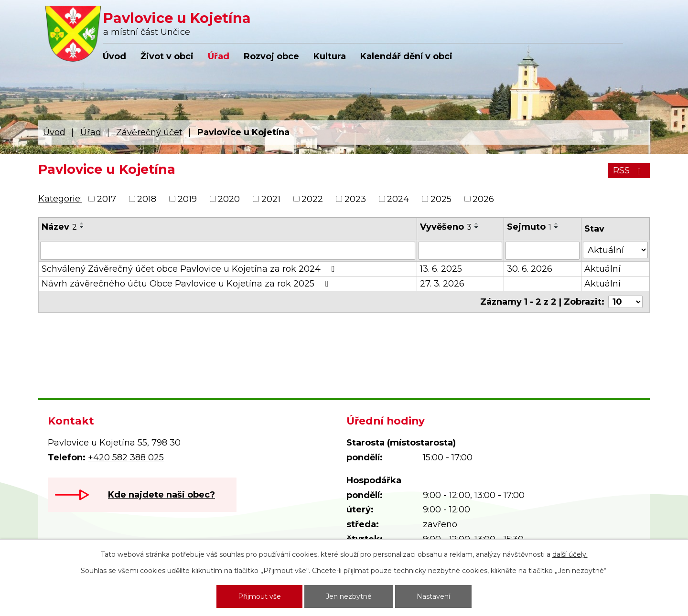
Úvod (114, 56)
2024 (398, 199)
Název (59, 227)
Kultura (330, 56)
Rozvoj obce (271, 56)
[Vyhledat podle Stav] (615, 250)
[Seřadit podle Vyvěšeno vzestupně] (477, 223)
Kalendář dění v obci (406, 56)
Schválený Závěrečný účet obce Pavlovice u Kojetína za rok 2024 (190, 269)
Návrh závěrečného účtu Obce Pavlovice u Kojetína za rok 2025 (187, 284)
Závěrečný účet (149, 132)
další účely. (570, 554)
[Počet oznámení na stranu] (625, 302)
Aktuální (602, 269)
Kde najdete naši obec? (161, 495)
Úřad (219, 56)
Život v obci (167, 56)
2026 (483, 199)
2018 (147, 199)
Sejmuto (529, 227)
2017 (107, 199)
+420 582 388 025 (126, 457)
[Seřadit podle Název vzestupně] (82, 223)
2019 (187, 199)
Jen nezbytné (349, 596)
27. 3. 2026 (442, 284)
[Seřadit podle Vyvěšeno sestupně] (477, 227)
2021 (271, 199)
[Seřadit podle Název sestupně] (82, 227)
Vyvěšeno (446, 227)
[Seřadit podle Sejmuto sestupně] (557, 227)
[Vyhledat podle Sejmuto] (543, 251)
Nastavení (433, 596)
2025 (441, 199)
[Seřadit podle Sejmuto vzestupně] (557, 223)
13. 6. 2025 (441, 269)
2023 (355, 199)
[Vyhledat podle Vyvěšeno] (460, 251)
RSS (629, 170)
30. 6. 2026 (530, 269)
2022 (312, 199)
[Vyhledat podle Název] (228, 251)
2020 (229, 199)
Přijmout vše (259, 596)
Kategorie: (60, 199)
